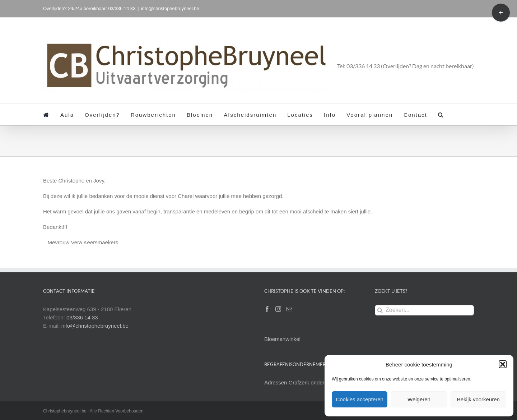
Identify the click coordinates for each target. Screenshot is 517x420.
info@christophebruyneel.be (170, 8)
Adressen (276, 382)
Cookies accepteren (360, 399)
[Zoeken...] (424, 310)
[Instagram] (278, 309)
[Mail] (289, 309)
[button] (503, 364)
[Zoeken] (380, 310)
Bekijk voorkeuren (478, 399)
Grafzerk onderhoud (313, 382)
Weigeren (419, 399)
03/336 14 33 (82, 317)
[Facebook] (267, 309)
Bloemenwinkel (282, 339)
